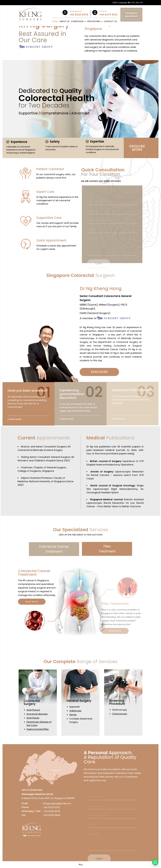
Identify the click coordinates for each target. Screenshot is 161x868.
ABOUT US (64, 21)
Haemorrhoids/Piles (38, 738)
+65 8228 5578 (43, 811)
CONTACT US (110, 21)
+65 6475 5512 (43, 807)
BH (138, 3)
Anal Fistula (33, 726)
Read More (40, 602)
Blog (81, 865)
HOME (55, 21)
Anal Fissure (33, 718)
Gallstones (75, 723)
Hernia (73, 727)
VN (141, 3)
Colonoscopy (120, 726)
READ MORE (112, 372)
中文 (133, 3)
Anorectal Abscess (37, 722)
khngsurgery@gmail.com (49, 803)
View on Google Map (24, 790)
